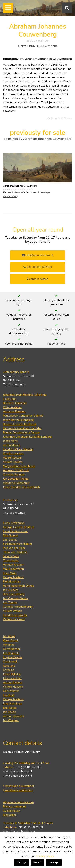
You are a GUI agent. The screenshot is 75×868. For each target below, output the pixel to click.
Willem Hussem (13, 687)
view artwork (10, 197)
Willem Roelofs (13, 462)
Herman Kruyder (13, 565)
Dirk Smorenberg (14, 594)
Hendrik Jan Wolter (15, 615)
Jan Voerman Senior (16, 598)
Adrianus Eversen (14, 412)
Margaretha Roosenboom (19, 466)
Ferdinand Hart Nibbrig (17, 544)
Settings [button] (22, 862)
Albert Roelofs (12, 458)
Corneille (9, 670)
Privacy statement (14, 807)
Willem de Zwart (14, 619)
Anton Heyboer (13, 682)
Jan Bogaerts (11, 653)
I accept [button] (54, 862)
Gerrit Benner (12, 649)
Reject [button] (37, 862)
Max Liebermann (13, 569)
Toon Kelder (11, 561)
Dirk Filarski (10, 535)
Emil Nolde (10, 708)
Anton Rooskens (13, 716)
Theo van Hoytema (15, 552)
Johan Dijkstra (12, 674)
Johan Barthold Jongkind (18, 420)
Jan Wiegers (11, 720)
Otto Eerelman (12, 407)
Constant (9, 666)
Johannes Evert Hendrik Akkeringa (25, 395)
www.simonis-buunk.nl (17, 772)
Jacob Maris (10, 441)
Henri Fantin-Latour (15, 531)
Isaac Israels (11, 556)
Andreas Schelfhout (16, 470)
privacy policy (45, 856)
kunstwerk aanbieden (18, 790)
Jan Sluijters (11, 590)
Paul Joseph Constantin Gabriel (23, 416)
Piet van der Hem (14, 548)
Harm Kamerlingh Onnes (18, 586)
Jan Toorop (10, 603)
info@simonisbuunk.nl (37, 255)
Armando (9, 645)
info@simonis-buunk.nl (17, 776)
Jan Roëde (9, 712)
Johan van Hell (12, 678)
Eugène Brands (13, 657)
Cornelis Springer (14, 474)
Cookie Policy (11, 811)
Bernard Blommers (15, 403)
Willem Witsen (12, 611)
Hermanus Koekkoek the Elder (22, 428)
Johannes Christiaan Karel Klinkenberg (27, 437)
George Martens (13, 577)
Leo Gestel (10, 540)
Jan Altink (9, 636)
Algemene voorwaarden (18, 802)
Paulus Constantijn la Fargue (21, 433)
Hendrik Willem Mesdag (18, 449)
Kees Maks (10, 573)
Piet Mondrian (12, 582)
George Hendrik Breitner (18, 527)
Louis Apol (10, 399)
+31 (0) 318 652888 (37, 267)
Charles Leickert (13, 453)
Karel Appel (10, 641)
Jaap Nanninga (12, 703)
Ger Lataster (11, 691)
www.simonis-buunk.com (19, 832)
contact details (37, 279)
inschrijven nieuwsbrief (18, 786)
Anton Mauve (11, 445)
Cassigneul (10, 661)
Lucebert (9, 695)
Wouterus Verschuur (16, 483)
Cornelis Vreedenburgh (18, 607)
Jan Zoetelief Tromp (16, 479)
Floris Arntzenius (14, 523)
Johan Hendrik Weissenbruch (21, 487)
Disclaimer (10, 815)
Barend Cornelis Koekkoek (20, 424)
